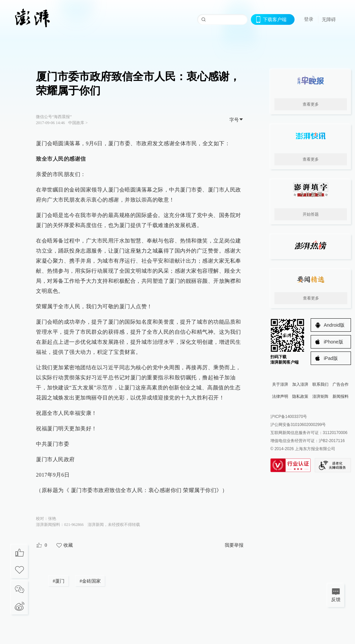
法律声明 (280, 396)
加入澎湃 (300, 384)
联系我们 (320, 384)
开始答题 (311, 214)
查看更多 (311, 104)
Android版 (334, 325)
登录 (309, 19)
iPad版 (331, 358)
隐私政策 (300, 396)
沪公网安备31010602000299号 (298, 425)
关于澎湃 (280, 384)
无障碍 (329, 19)
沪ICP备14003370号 (289, 417)
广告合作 (341, 384)
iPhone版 (334, 342)
